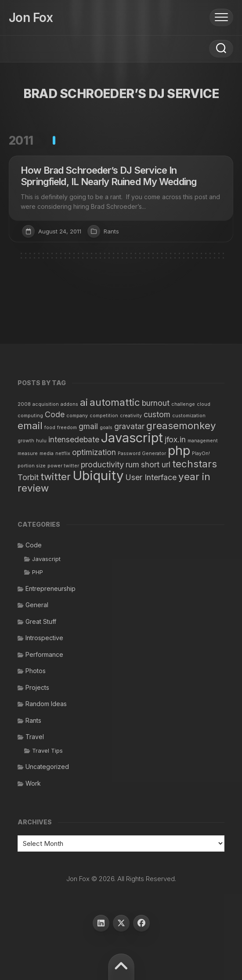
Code (34, 545)
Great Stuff (41, 621)
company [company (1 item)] (77, 416)
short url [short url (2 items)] (156, 464)
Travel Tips (47, 750)
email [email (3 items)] (30, 425)
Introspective (44, 638)
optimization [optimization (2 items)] (94, 452)
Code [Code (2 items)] (55, 414)
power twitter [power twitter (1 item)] (63, 466)
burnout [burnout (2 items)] (156, 403)
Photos (36, 671)
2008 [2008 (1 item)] (24, 404)
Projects (37, 687)
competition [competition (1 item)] (104, 416)
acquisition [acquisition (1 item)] (46, 404)
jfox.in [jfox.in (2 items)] (175, 439)
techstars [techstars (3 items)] (195, 464)
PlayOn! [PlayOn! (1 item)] (201, 454)
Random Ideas (46, 704)
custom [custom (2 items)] (157, 414)
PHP (38, 572)
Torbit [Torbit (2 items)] (28, 477)
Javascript (46, 559)
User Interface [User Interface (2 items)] (151, 477)
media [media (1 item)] (47, 454)
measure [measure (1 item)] (28, 454)
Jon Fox (31, 18)
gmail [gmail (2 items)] (88, 426)
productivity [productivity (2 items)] (102, 464)
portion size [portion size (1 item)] (32, 466)
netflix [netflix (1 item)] (63, 454)
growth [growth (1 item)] (26, 441)
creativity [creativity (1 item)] (131, 416)
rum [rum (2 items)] (132, 464)
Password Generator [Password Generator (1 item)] (142, 454)
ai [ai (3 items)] (84, 402)
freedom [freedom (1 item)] (67, 428)
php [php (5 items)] (179, 450)
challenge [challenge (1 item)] (183, 404)
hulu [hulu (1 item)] (41, 441)
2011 (21, 140)
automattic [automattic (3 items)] (115, 402)
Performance (44, 654)
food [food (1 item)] (50, 428)
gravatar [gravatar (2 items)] (129, 426)
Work (33, 783)
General (37, 605)
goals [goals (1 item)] (106, 428)
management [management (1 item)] (203, 441)
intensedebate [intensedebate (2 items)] (74, 439)
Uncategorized (47, 767)
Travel (35, 737)
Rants (111, 231)
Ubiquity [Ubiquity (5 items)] (98, 475)
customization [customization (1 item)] (189, 416)
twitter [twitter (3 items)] (56, 476)
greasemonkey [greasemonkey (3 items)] (181, 425)
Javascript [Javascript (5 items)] (132, 438)
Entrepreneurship (51, 588)
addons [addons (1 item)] (69, 404)
